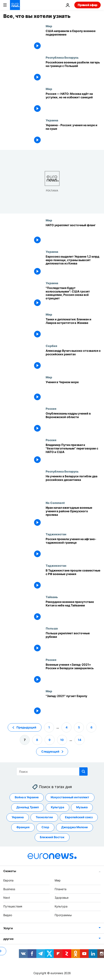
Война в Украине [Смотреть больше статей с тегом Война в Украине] (27, 797)
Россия (51, 409)
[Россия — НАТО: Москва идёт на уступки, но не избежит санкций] (73, 103)
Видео (8, 915)
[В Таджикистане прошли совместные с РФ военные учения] (73, 579)
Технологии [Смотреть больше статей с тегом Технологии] (44, 817)
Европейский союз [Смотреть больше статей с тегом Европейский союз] (79, 817)
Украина (52, 120)
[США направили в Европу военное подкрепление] (73, 40)
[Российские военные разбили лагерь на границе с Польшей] (73, 71)
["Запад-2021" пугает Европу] (73, 705)
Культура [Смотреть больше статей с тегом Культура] (58, 807)
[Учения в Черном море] (73, 391)
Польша (52, 628)
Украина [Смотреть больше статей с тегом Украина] (18, 817)
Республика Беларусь (62, 57)
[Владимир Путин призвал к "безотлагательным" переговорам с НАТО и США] (73, 454)
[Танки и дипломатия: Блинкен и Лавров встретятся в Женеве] (73, 328)
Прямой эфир (87, 5)
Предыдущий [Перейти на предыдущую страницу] (26, 727)
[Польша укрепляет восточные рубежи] (73, 642)
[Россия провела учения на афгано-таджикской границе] (73, 548)
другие (8, 939)
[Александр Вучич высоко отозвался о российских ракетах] (73, 360)
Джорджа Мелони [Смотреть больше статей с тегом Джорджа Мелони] (75, 827)
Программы (63, 915)
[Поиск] (52, 771)
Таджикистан (56, 534)
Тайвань (52, 597)
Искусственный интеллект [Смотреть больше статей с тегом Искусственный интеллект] (70, 797)
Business (9, 889)
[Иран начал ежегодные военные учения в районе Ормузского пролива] (73, 517)
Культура (61, 906)
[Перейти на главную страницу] (15, 5)
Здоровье (62, 898)
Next (7, 898)
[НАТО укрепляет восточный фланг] (73, 234)
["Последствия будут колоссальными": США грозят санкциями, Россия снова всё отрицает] (73, 297)
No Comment (55, 503)
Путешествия (13, 906)
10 (62, 740)
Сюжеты (10, 871)
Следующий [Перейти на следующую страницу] (50, 751)
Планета (61, 889)
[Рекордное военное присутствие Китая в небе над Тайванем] (73, 611)
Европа (8, 880)
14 (80, 740)
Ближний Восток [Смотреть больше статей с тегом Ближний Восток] (52, 837)
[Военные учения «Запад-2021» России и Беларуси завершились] (73, 674)
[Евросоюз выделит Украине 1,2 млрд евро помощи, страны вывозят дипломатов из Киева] (73, 266)
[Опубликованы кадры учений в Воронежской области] (73, 423)
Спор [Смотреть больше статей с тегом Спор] (45, 827)
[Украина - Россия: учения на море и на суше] (73, 134)
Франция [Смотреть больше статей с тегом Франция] (23, 827)
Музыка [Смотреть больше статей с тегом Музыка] (82, 807)
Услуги (8, 928)
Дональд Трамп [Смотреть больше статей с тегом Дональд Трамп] (28, 807)
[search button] (83, 771)
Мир (49, 26)
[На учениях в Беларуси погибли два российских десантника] (73, 485)
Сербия (51, 346)
